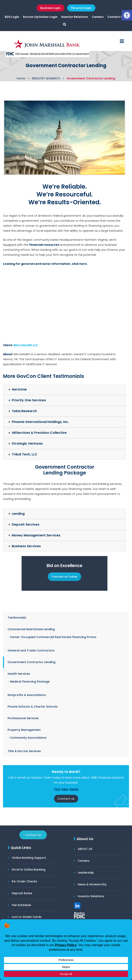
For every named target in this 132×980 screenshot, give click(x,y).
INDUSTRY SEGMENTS (46, 78)
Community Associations (28, 738)
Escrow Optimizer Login (40, 17)
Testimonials (17, 618)
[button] (127, 15)
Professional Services (23, 718)
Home (21, 78)
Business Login (50, 8)
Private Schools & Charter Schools (33, 707)
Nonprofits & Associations (27, 695)
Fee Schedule (21, 905)
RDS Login (12, 17)
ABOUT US (85, 849)
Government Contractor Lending (31, 662)
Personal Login (81, 8)
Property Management (24, 730)
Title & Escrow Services (24, 751)
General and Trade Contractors (31, 650)
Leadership (86, 873)
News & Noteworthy (92, 884)
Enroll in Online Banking (29, 870)
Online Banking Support (29, 858)
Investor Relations (75, 17)
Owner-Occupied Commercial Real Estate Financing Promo (53, 637)
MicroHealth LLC (26, 345)
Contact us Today (64, 577)
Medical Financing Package (30, 682)
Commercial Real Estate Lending (31, 629)
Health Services (19, 674)
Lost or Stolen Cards (27, 917)
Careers (98, 17)
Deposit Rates (22, 893)
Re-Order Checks (24, 881)
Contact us (66, 799)
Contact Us (116, 17)
